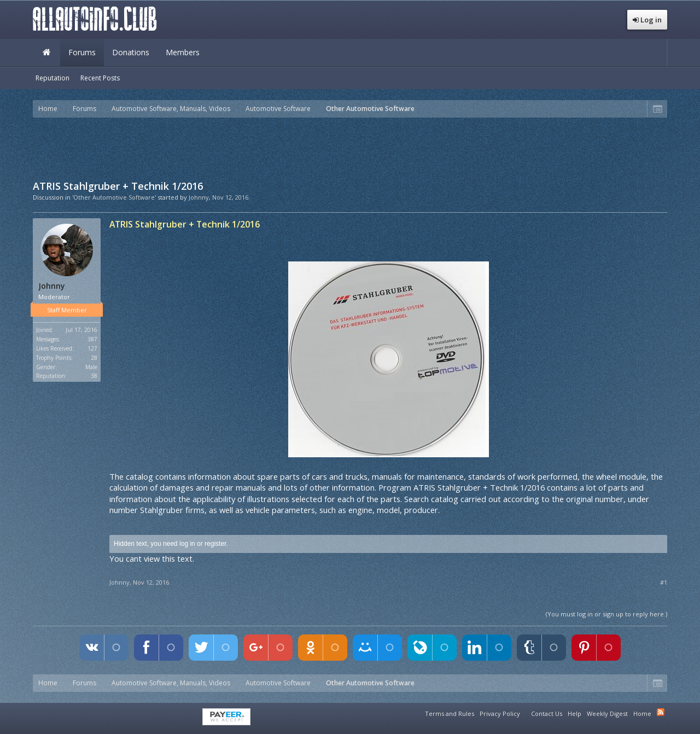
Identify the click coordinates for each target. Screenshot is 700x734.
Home (46, 53)
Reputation (52, 78)
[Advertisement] (350, 148)
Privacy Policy (500, 713)
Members (183, 52)
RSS (661, 712)
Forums (82, 52)
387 (92, 339)
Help (574, 713)
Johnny (199, 197)
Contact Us (547, 713)
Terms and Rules (450, 713)
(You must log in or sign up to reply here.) (606, 614)
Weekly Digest (607, 713)
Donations (131, 52)
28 (94, 358)
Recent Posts (100, 78)
